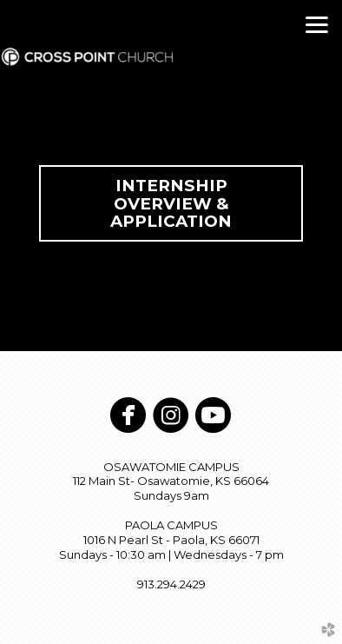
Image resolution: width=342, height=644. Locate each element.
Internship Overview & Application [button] (171, 203)
